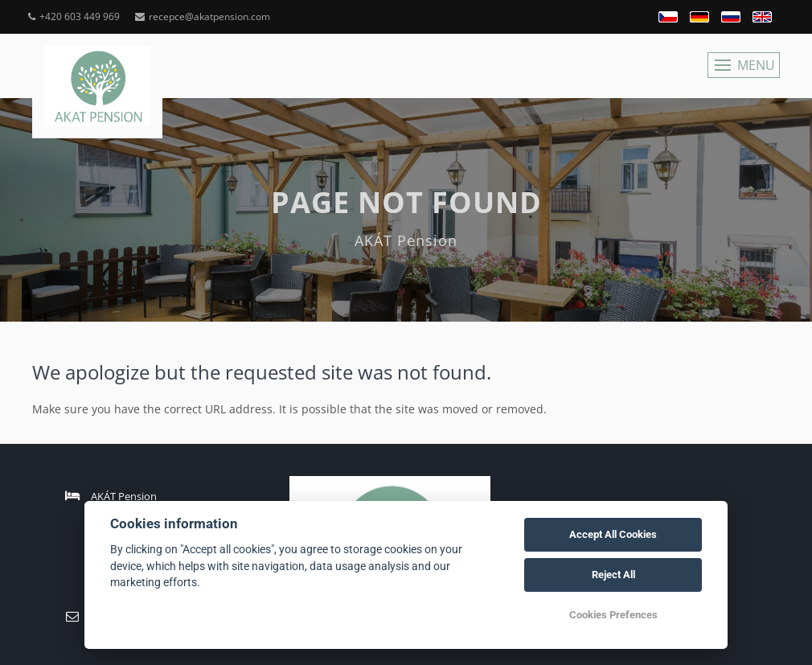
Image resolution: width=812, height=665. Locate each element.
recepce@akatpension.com (203, 16)
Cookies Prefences (613, 615)
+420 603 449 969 (74, 16)
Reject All (613, 575)
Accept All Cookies (613, 534)
